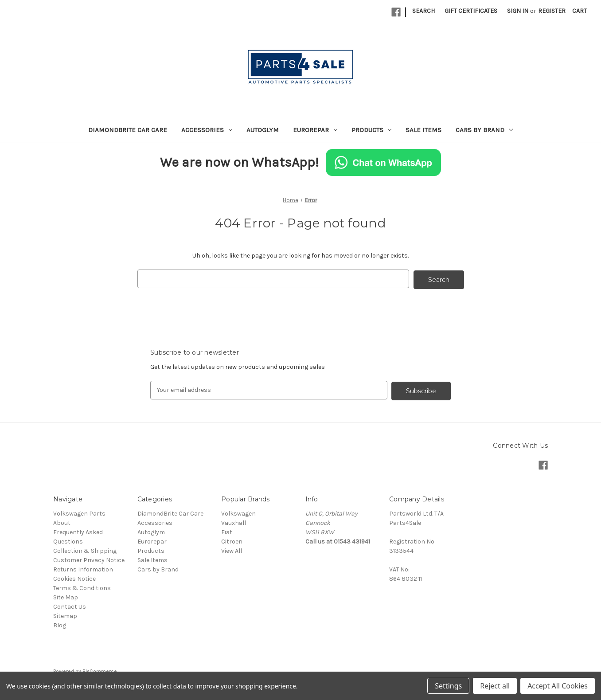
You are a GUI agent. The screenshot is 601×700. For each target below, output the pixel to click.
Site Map (66, 596)
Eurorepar (315, 130)
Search (423, 11)
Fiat (227, 530)
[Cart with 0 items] (580, 11)
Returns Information (83, 568)
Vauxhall (234, 521)
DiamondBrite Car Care (128, 130)
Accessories (207, 130)
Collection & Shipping (85, 549)
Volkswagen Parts (79, 512)
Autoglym (263, 130)
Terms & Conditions (82, 586)
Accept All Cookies (558, 686)
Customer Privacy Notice (89, 558)
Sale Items (423, 130)
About (62, 521)
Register (552, 11)
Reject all (495, 686)
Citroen (232, 540)
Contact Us (70, 605)
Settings (448, 686)
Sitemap (65, 614)
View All (232, 549)
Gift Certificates (471, 11)
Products (372, 130)
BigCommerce (100, 669)
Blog (60, 624)
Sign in (518, 11)
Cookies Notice (74, 577)
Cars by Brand (484, 130)
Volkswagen (238, 512)
